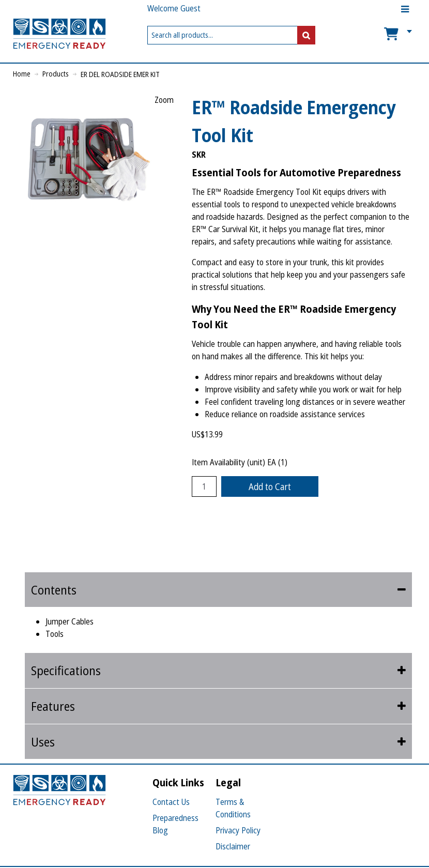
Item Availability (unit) (228, 462)
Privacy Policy (238, 830)
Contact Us (171, 802)
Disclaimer (233, 846)
